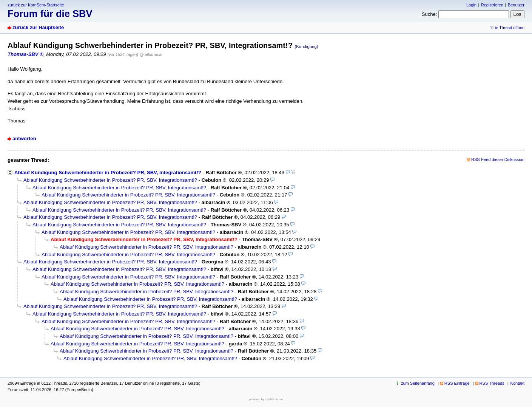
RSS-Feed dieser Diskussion (498, 159)
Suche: (429, 14)
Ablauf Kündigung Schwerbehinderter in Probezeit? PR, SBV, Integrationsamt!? (108, 173)
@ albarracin (151, 54)
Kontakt (517, 383)
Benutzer (516, 5)
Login (471, 5)
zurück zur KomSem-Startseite (36, 5)
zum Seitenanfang (418, 383)
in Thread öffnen (510, 28)
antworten (24, 139)
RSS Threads (492, 383)
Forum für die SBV (50, 14)
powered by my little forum (266, 399)
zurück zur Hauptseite (38, 27)
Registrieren (492, 5)
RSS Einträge (457, 383)
